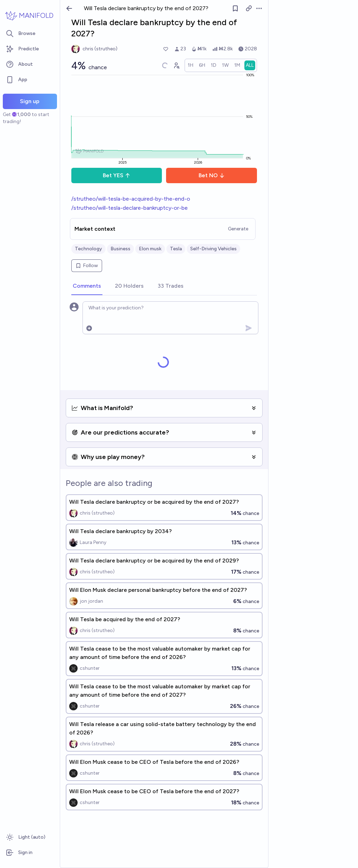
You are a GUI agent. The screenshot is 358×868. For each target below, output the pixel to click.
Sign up (30, 101)
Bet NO (212, 175)
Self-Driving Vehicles (213, 249)
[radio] (191, 65)
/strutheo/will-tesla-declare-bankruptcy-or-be (130, 208)
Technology (88, 249)
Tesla (176, 249)
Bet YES (117, 175)
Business (120, 249)
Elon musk (150, 249)
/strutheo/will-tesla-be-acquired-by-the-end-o (131, 199)
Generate (238, 229)
